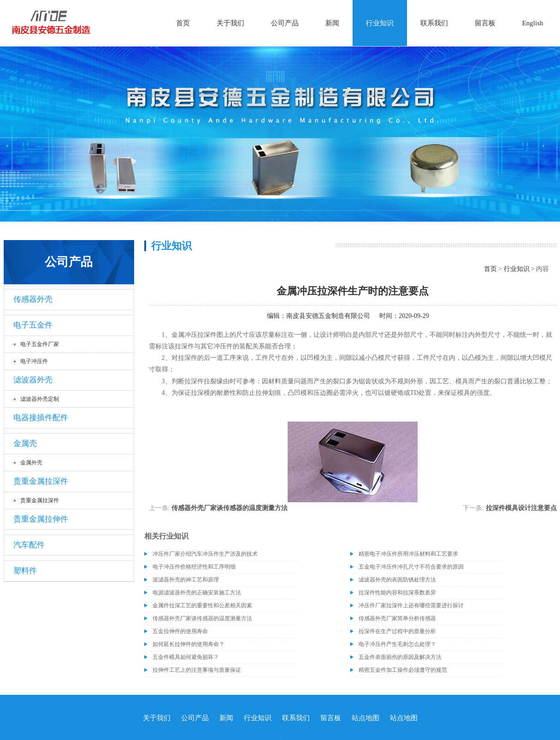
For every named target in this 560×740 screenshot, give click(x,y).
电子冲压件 (34, 361)
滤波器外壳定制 (40, 399)
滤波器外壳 (33, 380)
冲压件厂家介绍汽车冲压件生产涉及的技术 (205, 554)
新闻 (332, 23)
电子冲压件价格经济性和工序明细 (194, 567)
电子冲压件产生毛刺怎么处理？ (397, 644)
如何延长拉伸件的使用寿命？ (189, 644)
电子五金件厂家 (40, 344)
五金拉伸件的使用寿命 (180, 631)
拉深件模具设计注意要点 (521, 508)
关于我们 (230, 23)
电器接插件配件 (41, 418)
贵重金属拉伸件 (41, 519)
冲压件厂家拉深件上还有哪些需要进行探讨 (411, 605)
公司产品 (285, 23)
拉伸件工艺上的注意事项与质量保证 (197, 670)
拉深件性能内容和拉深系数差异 (397, 593)
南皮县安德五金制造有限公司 (328, 316)
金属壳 (25, 443)
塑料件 (25, 571)
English (533, 23)
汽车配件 (29, 545)
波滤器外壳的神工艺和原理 (186, 580)
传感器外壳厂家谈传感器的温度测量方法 (230, 508)
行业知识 (380, 23)
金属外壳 (31, 463)
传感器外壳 (33, 299)
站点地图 (365, 718)
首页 (183, 23)
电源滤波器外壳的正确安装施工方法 (197, 593)
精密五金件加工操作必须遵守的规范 (403, 670)
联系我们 (434, 23)
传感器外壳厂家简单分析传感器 (397, 618)
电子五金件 (33, 325)
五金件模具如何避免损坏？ (186, 657)
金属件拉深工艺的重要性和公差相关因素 (202, 605)
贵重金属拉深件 (41, 481)
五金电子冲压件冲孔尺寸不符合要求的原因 (411, 567)
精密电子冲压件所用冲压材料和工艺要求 (408, 554)
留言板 (485, 23)
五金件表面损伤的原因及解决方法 (400, 657)
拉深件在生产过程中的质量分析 (397, 631)
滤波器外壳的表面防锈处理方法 (397, 580)
